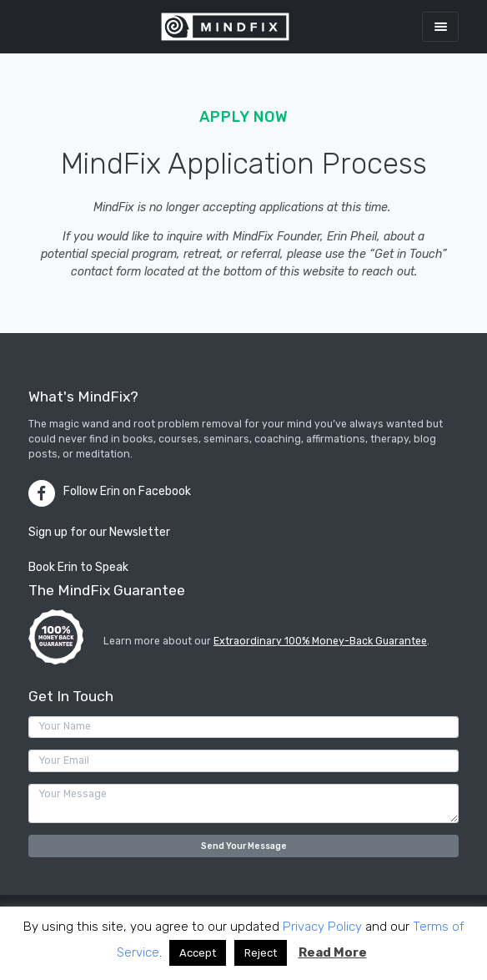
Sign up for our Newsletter (99, 532)
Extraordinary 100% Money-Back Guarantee (320, 641)
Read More (333, 952)
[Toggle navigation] (440, 26)
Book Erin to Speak (78, 567)
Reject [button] (261, 953)
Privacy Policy (322, 927)
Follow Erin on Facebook (127, 491)
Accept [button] (198, 953)
